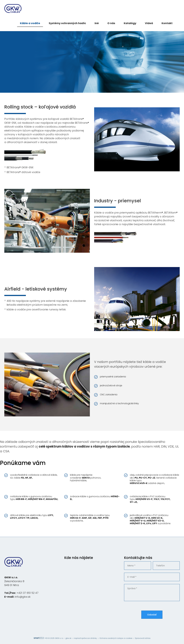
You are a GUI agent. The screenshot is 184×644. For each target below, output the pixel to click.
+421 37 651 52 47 (28, 593)
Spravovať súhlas (143, 638)
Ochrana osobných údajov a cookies (116, 638)
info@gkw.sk (23, 597)
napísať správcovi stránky (85, 638)
